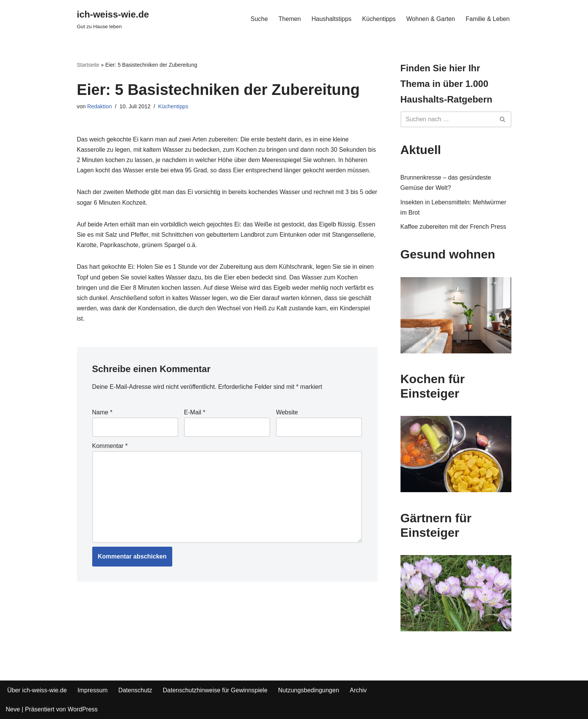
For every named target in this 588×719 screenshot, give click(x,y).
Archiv (359, 690)
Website (287, 412)
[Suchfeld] (447, 119)
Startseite (88, 65)
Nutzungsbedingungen (309, 690)
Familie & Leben (488, 19)
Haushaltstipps (331, 19)
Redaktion (100, 106)
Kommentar (110, 446)
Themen (289, 19)
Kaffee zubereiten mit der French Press (453, 227)
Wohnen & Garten (431, 19)
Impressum (93, 690)
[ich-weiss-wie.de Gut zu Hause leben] (113, 19)
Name (102, 412)
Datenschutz (135, 690)
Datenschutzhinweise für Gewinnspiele (215, 690)
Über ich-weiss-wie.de (37, 690)
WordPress (83, 709)
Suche (259, 19)
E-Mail (195, 412)
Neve (13, 709)
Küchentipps (379, 19)
